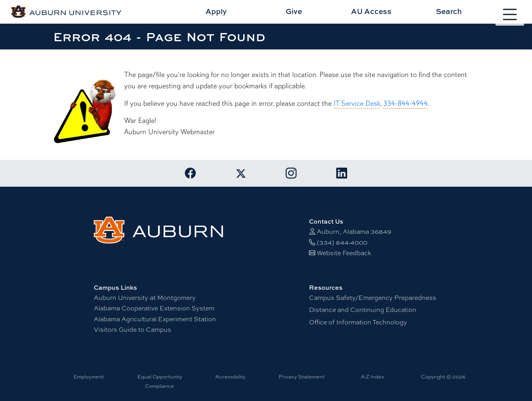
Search (449, 11)
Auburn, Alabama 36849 (354, 232)
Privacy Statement (302, 377)
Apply (216, 11)
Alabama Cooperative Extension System (154, 308)
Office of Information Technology (358, 322)
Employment (89, 377)
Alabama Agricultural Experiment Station (155, 319)
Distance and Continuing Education (363, 310)
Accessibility (230, 377)
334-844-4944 (405, 103)
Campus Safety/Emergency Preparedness (373, 298)
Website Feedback (344, 253)
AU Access (371, 11)
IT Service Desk (357, 103)
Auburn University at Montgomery (145, 298)
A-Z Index (372, 377)
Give (294, 11)
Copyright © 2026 (443, 377)
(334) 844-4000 (342, 243)
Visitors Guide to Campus (133, 330)
